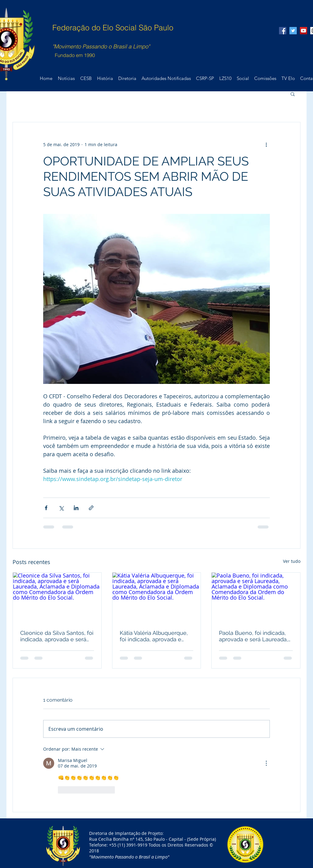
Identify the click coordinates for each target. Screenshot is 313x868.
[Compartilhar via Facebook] (46, 508)
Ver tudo (292, 561)
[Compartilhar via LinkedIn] (76, 508)
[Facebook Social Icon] (283, 31)
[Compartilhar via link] (91, 508)
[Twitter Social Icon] (293, 31)
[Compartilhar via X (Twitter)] (61, 508)
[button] (293, 94)
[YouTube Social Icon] (304, 31)
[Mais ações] (266, 144)
